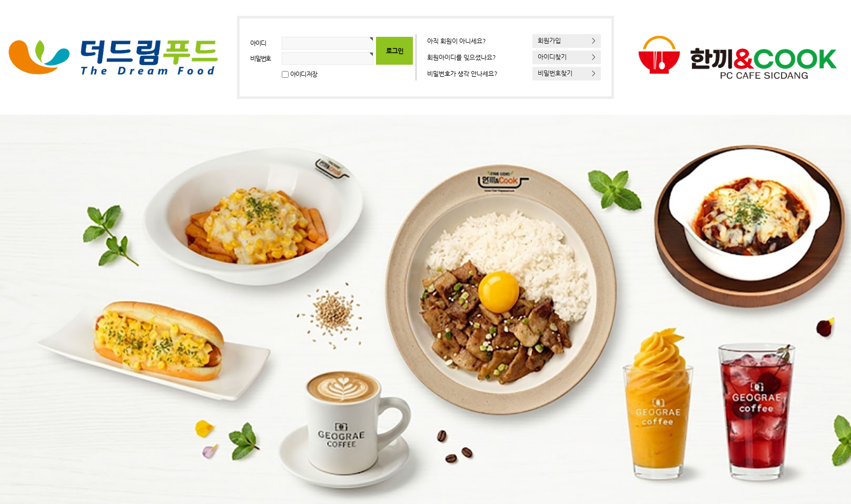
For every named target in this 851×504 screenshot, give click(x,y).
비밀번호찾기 (567, 73)
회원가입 (567, 41)
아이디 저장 (304, 74)
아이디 (258, 43)
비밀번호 (260, 58)
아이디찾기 (567, 57)
